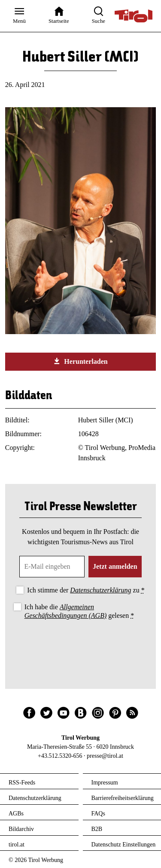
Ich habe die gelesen (79, 611)
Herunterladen (80, 361)
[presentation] (81, 645)
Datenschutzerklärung (100, 590)
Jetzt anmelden (115, 566)
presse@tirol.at (105, 756)
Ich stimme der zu (86, 590)
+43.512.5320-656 (60, 756)
